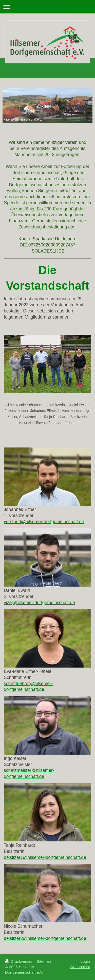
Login (85, 961)
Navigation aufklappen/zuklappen (48, 7)
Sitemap (44, 961)
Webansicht (80, 967)
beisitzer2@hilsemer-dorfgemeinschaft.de (45, 938)
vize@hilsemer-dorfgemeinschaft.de (39, 603)
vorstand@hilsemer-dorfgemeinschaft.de (44, 522)
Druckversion (20, 961)
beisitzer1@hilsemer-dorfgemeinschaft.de (45, 857)
